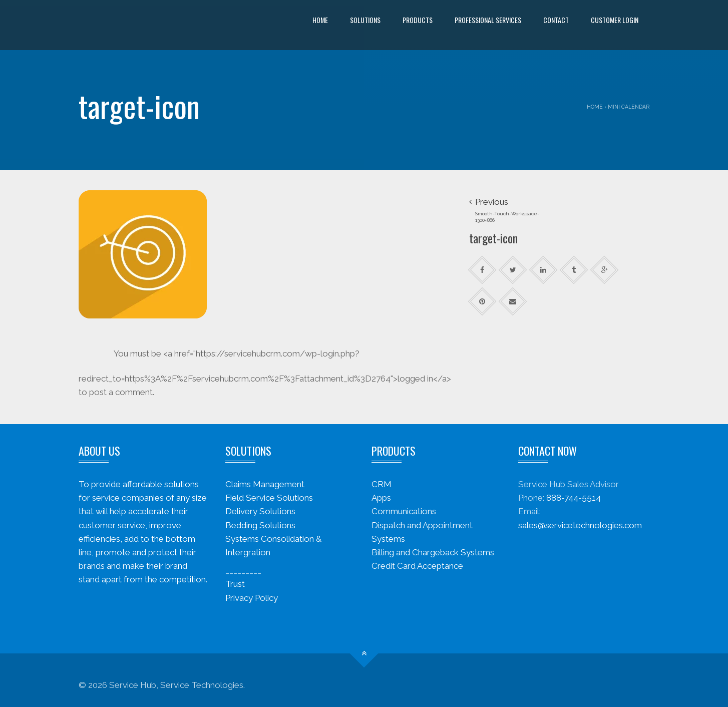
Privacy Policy (252, 598)
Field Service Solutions (269, 498)
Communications (404, 511)
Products (418, 20)
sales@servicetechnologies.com (580, 525)
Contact (556, 20)
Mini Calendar (629, 107)
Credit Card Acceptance (417, 566)
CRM (382, 484)
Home (320, 20)
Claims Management (265, 484)
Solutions (365, 20)
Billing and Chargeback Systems (433, 552)
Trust (235, 584)
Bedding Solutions (260, 525)
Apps (381, 498)
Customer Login (615, 20)
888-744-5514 (574, 498)
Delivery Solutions (260, 511)
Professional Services (488, 20)
